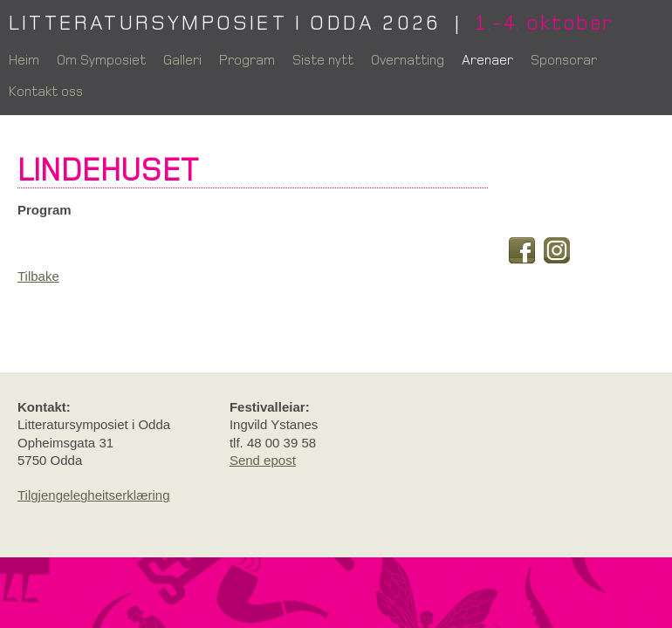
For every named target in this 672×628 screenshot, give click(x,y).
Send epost (263, 460)
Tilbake (38, 276)
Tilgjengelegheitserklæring (94, 495)
